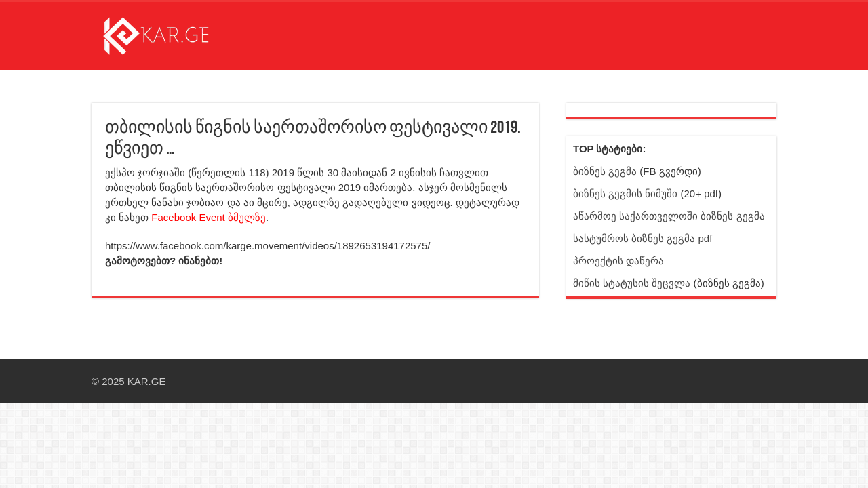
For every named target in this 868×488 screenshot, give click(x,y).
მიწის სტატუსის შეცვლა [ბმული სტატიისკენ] (632, 283)
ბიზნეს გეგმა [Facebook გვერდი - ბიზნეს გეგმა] (605, 171)
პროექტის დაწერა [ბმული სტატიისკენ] (618, 261)
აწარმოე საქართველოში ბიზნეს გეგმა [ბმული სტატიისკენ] (669, 216)
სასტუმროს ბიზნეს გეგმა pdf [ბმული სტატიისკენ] (643, 238)
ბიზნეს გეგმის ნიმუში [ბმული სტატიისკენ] (625, 194)
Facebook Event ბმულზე (209, 217)
